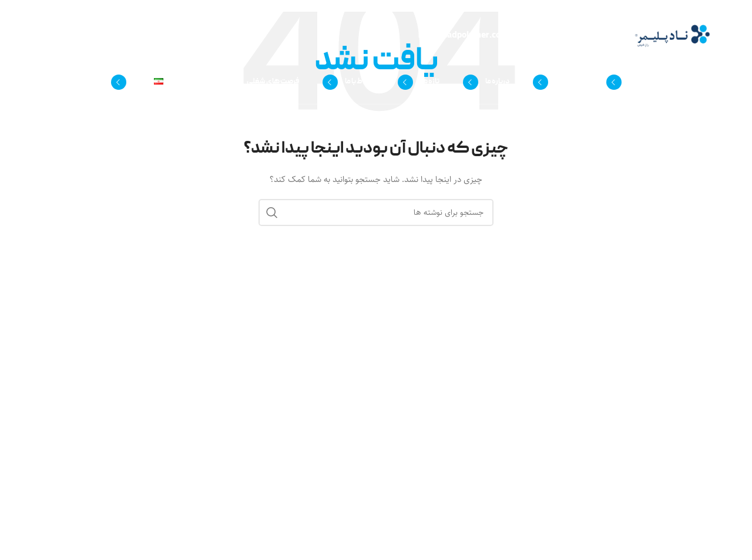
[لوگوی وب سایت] (672, 36)
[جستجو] (47, 82)
